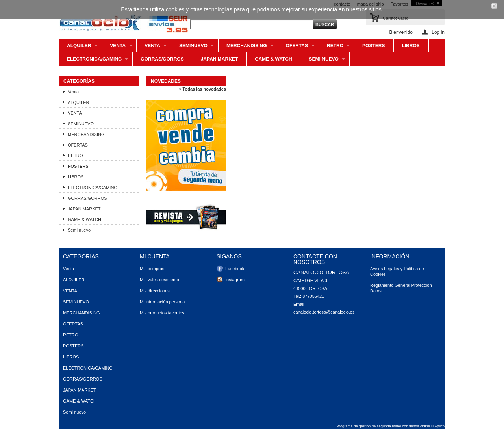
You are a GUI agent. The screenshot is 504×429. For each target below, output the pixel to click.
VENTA (152, 48)
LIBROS (410, 46)
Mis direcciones (155, 291)
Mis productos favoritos (162, 313)
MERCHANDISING (246, 48)
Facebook (235, 269)
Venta (117, 48)
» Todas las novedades (202, 89)
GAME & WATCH (273, 59)
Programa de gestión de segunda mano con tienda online (383, 426)
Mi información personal (163, 302)
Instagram (235, 280)
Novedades (166, 81)
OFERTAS (296, 48)
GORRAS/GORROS (162, 59)
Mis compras (152, 269)
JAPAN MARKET (219, 59)
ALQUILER (78, 48)
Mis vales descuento (159, 280)
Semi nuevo (323, 61)
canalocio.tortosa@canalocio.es (324, 312)
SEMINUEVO (193, 48)
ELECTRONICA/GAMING (94, 61)
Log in (438, 32)
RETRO (334, 48)
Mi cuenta (155, 256)
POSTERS (373, 46)
